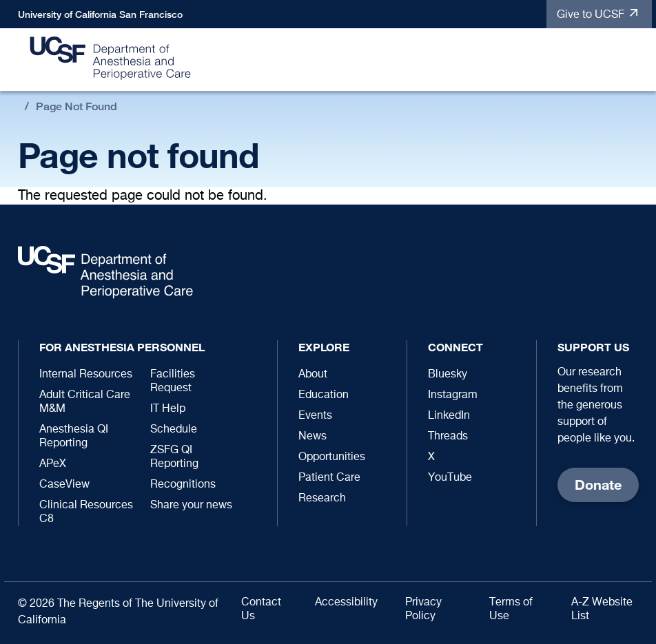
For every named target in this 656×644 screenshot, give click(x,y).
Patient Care (329, 478)
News (312, 437)
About (313, 375)
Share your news (191, 506)
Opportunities (332, 457)
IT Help (168, 409)
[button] (635, 60)
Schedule (174, 430)
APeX (53, 464)
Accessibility (346, 603)
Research (322, 499)
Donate (598, 485)
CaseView (64, 485)
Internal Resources (86, 375)
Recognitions (183, 485)
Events (315, 416)
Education (324, 395)
